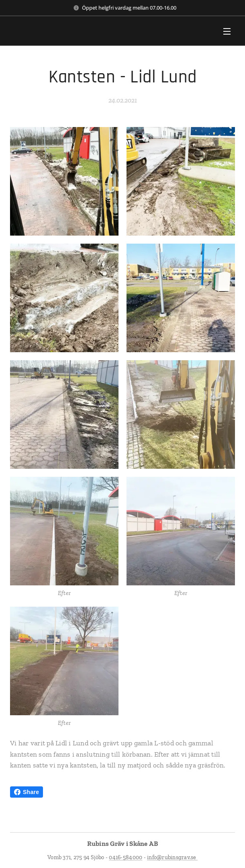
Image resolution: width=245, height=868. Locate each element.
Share (27, 792)
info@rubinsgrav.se (172, 857)
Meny (227, 31)
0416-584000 (126, 857)
